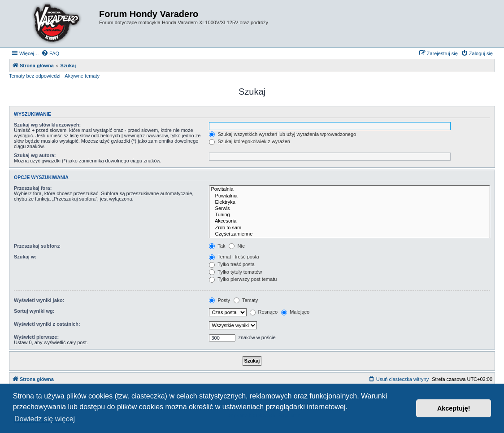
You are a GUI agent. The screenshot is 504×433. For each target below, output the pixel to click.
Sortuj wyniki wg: (34, 311)
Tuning (350, 215)
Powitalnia (350, 189)
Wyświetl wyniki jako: (39, 300)
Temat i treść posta (234, 257)
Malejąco (295, 312)
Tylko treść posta (232, 264)
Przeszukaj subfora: (37, 246)
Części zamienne (350, 234)
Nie (237, 246)
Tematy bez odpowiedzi (35, 76)
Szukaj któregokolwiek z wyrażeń (249, 141)
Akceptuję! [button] (454, 408)
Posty (219, 300)
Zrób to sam (350, 228)
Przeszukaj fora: (33, 188)
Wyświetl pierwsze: (36, 337)
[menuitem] (50, 53)
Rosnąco (264, 312)
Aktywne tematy (82, 76)
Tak (217, 246)
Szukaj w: (25, 257)
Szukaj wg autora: (35, 155)
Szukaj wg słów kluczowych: (47, 125)
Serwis (350, 209)
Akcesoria (350, 221)
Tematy (246, 300)
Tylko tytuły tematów (235, 272)
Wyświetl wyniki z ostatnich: (47, 324)
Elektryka (350, 202)
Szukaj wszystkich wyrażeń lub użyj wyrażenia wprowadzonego (282, 134)
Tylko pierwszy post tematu (243, 279)
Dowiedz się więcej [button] (45, 419)
